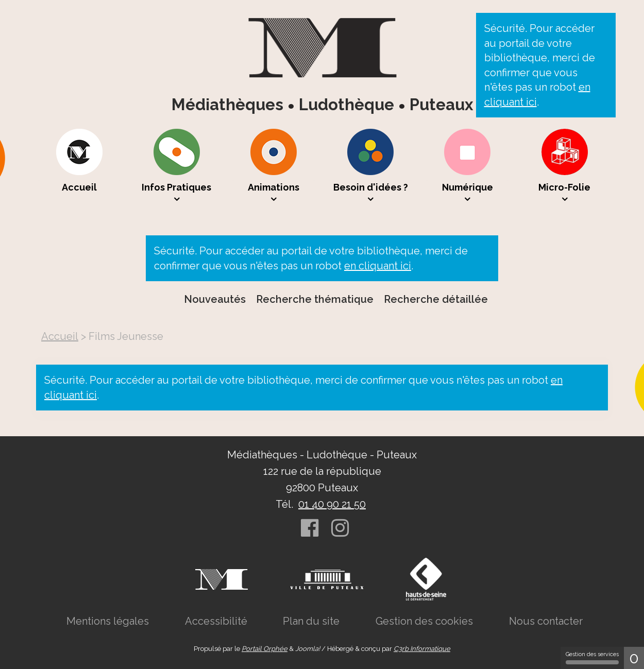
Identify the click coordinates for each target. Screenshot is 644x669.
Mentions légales (108, 621)
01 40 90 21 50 (332, 504)
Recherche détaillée (436, 299)
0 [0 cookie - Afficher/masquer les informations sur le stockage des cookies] (634, 658)
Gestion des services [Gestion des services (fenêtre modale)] (592, 658)
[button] (177, 166)
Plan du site (311, 621)
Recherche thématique (315, 299)
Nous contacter (546, 621)
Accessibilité (216, 621)
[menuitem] (79, 166)
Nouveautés (215, 299)
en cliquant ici (378, 266)
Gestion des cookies (424, 621)
